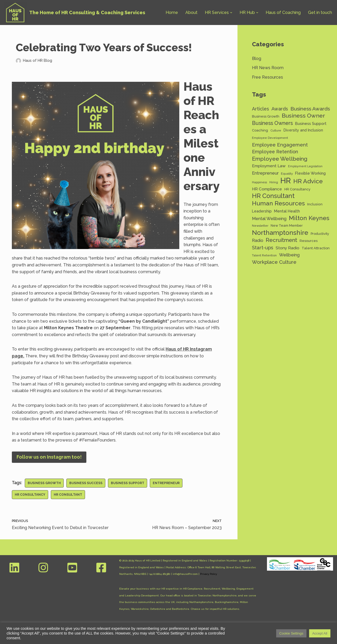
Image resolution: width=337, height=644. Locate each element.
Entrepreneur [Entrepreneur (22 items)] (265, 173)
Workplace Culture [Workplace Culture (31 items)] (274, 262)
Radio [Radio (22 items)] (258, 240)
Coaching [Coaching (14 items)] (260, 130)
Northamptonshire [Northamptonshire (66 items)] (280, 233)
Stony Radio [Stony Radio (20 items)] (288, 248)
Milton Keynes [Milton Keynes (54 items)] (309, 218)
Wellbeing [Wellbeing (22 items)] (289, 255)
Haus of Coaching (283, 12)
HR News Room (268, 68)
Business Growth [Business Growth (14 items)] (266, 116)
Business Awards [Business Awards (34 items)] (310, 109)
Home (172, 12)
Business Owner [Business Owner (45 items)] (303, 116)
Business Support (128, 483)
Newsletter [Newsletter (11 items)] (260, 226)
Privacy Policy (209, 574)
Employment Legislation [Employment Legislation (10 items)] (305, 166)
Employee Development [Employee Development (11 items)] (270, 138)
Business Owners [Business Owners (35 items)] (272, 123)
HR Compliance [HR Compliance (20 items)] (267, 189)
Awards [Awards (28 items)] (280, 109)
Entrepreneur (166, 483)
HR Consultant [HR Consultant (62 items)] (273, 196)
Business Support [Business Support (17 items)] (311, 123)
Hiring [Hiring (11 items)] (274, 182)
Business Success (86, 483)
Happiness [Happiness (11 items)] (259, 182)
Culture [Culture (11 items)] (276, 130)
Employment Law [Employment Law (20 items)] (269, 166)
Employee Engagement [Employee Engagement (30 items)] (280, 145)
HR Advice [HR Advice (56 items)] (308, 181)
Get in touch (320, 12)
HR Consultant (68, 495)
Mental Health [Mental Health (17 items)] (287, 211)
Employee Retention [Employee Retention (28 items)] (275, 152)
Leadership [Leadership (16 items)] (262, 211)
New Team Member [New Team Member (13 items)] (287, 225)
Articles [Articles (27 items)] (261, 109)
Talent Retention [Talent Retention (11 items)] (264, 255)
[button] (231, 13)
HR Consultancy (30, 495)
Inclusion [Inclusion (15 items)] (315, 204)
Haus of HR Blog (38, 60)
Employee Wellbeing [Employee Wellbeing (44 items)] (280, 159)
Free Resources (267, 77)
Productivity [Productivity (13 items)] (320, 234)
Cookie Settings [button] (291, 633)
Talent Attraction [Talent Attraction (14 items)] (316, 248)
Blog (257, 59)
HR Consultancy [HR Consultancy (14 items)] (297, 189)
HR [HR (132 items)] (286, 181)
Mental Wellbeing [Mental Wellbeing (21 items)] (269, 219)
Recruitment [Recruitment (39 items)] (281, 240)
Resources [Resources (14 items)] (309, 241)
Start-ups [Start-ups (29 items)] (263, 248)
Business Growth (44, 483)
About (191, 12)
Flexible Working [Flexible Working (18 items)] (310, 173)
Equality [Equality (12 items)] (287, 174)
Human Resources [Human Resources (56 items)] (278, 203)
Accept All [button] (320, 633)
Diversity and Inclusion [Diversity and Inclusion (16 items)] (303, 130)
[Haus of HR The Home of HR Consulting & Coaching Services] (75, 12)
